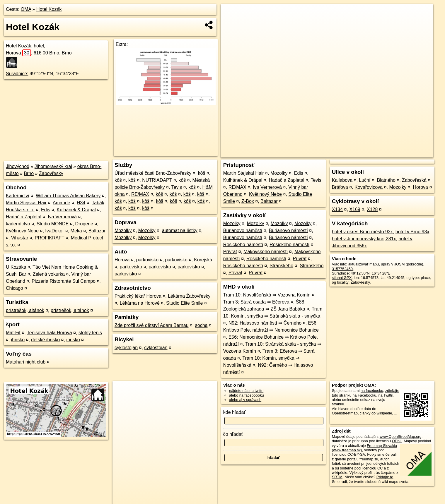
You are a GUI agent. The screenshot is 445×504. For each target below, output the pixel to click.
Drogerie (84, 224)
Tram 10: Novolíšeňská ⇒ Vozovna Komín (267, 295)
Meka (76, 231)
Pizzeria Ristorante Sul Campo (64, 281)
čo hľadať (233, 434)
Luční (365, 180)
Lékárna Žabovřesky (189, 296)
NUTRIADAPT (157, 180)
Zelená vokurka (49, 274)
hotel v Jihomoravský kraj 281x (364, 239)
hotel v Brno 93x (412, 232)
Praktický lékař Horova (138, 296)
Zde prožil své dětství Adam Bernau (152, 325)
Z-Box (248, 201)
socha (201, 325)
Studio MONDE (53, 224)
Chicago (15, 288)
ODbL (397, 441)
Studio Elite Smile (184, 303)
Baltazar (97, 231)
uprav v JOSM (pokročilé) (402, 264)
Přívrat (230, 252)
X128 (372, 209)
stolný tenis (90, 333)
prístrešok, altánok (25, 310)
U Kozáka (16, 267)
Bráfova (340, 187)
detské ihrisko (45, 340)
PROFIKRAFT (49, 238)
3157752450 (342, 269)
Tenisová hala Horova (50, 333)
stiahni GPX (342, 278)
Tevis (177, 187)
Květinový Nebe (22, 231)
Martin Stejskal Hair (26, 203)
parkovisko (147, 260)
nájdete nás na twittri (246, 391)
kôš (201, 173)
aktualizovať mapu (364, 264)
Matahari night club (26, 362)
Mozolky (123, 230)
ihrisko (18, 340)
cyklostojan (126, 348)
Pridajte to (385, 477)
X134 (337, 209)
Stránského (281, 266)
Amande (62, 203)
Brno (29, 173)
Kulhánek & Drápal (76, 210)
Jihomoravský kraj (53, 166)
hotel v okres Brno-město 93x (362, 232)
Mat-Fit (13, 333)
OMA (26, 9)
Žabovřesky (51, 173)
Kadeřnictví (18, 196)
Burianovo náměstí (243, 230)
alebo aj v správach (245, 400)
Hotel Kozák (49, 9)
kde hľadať (235, 412)
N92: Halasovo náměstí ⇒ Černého (265, 323)
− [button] (231, 23)
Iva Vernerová (62, 217)
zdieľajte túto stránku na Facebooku (366, 393)
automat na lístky (180, 230)
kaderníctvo (18, 224)
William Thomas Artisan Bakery (68, 196)
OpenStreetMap (333, 153)
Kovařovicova (369, 187)
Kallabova (342, 180)
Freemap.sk (363, 153)
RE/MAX (140, 194)
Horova (18, 53)
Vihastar (20, 238)
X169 (355, 209)
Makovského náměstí (266, 252)
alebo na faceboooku (247, 395)
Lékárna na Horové (140, 303)
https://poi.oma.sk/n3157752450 (407, 153)
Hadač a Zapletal (24, 217)
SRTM (337, 477)
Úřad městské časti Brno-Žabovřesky (153, 173)
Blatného (386, 180)
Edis (46, 210)
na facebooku (372, 391)
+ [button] (231, 14)
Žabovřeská (414, 180)
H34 (81, 203)
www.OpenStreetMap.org (401, 437)
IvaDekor (54, 231)
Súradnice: (17, 74)
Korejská (203, 260)
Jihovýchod (18, 166)
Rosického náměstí (243, 245)
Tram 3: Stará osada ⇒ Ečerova (256, 302)
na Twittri (386, 395)
